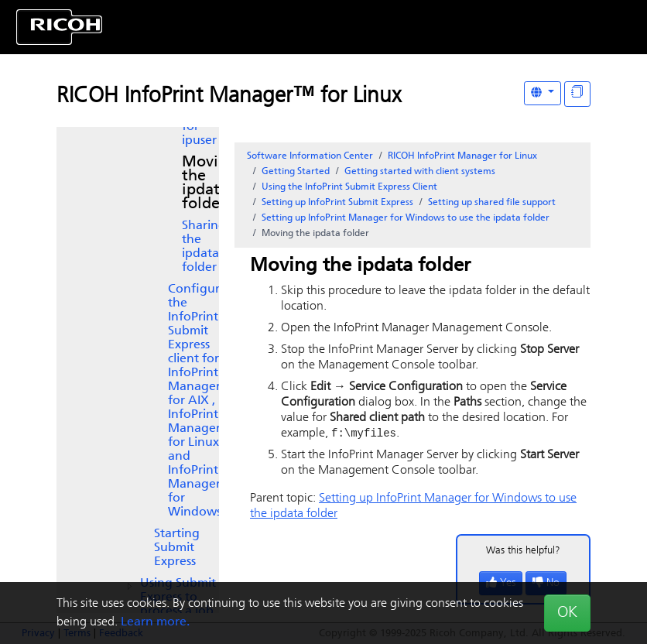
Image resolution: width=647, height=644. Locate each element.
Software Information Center (310, 156)
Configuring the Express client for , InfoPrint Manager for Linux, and (203, 401)
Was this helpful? (523, 552)
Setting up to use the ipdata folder (406, 218)
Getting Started (296, 172)
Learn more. (155, 622)
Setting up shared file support (492, 203)
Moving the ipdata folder (209, 183)
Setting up (337, 203)
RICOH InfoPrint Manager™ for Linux (229, 97)
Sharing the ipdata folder (204, 247)
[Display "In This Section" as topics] (577, 94)
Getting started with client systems (420, 172)
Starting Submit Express (177, 548)
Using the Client (349, 187)
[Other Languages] (543, 93)
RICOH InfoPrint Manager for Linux (462, 156)
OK (567, 613)
